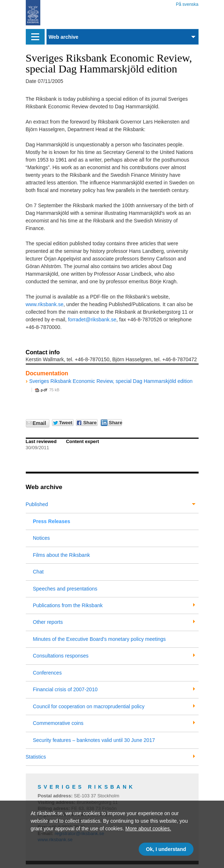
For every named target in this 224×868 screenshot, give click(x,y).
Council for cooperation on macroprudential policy (89, 706)
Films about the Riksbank (62, 555)
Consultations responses (61, 656)
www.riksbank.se (45, 304)
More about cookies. (148, 829)
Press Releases (52, 521)
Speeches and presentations (65, 589)
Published (37, 504)
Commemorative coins (58, 723)
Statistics (36, 757)
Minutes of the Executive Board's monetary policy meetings (99, 639)
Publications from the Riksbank (68, 605)
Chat (38, 572)
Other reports (48, 622)
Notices (42, 538)
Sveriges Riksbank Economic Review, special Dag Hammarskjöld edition (111, 381)
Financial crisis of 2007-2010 (65, 689)
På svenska (187, 3)
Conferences (47, 673)
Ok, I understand (166, 849)
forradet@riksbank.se (92, 320)
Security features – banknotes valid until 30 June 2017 (94, 740)
